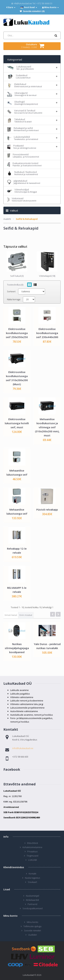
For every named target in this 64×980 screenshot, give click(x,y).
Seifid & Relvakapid (27, 219)
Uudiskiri (33, 935)
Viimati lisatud (11, 615)
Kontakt (32, 874)
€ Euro (11, 7)
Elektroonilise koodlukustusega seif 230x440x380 (47, 333)
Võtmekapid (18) (47, 276)
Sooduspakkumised (33, 908)
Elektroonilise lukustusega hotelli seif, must (17, 423)
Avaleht (7, 219)
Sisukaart (32, 882)
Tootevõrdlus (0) (15, 285)
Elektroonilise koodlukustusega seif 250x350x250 (17, 333)
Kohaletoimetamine (32, 847)
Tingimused (32, 856)
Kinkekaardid (32, 900)
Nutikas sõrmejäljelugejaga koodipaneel (17, 648)
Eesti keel (29, 7)
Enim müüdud (26, 615)
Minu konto (33, 922)
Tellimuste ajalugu (32, 926)
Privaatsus (32, 851)
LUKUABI (33, 860)
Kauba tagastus (32, 878)
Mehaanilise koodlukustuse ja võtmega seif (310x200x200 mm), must (47, 427)
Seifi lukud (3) (17, 276)
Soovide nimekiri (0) (34, 11)
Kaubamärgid (33, 896)
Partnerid (32, 904)
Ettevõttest (33, 843)
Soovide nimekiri (33, 931)
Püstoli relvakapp (47, 510)
